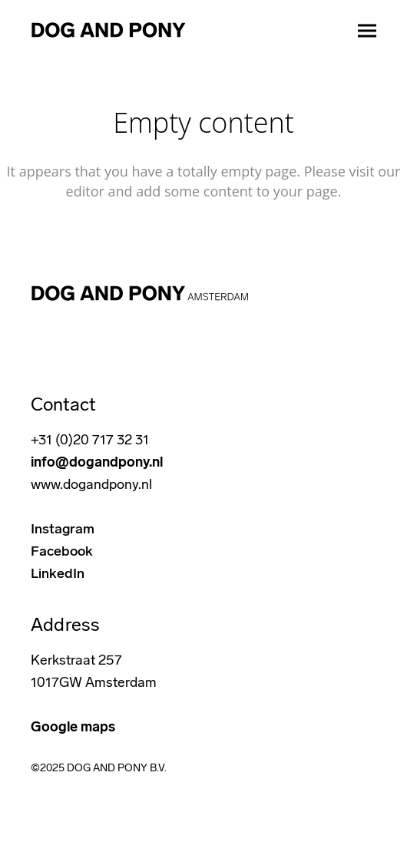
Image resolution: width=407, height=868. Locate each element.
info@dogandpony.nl (97, 462)
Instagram (63, 529)
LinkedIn (58, 573)
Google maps (73, 727)
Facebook (62, 551)
